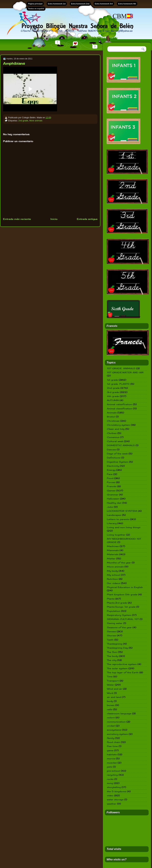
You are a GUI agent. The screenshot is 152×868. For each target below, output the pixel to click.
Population (114, 611)
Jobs (110, 507)
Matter (111, 559)
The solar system (117, 668)
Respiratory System (119, 615)
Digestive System (118, 462)
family (111, 738)
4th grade (113, 396)
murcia (111, 758)
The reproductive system (122, 664)
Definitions (114, 458)
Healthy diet (114, 503)
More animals (36, 121)
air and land (114, 697)
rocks (110, 779)
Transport (113, 681)
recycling (112, 775)
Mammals (113, 550)
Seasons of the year (119, 627)
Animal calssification (119, 404)
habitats (112, 754)
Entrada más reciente (17, 219)
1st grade (112, 380)
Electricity (113, 466)
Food (110, 478)
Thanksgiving (115, 644)
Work (110, 693)
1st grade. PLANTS (118, 384)
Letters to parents (118, 519)
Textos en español (36, 9)
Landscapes (114, 515)
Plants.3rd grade (117, 603)
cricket (111, 726)
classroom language (119, 713)
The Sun (112, 652)
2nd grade (23, 121)
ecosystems (114, 730)
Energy (111, 470)
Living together (116, 535)
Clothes (112, 433)
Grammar (113, 495)
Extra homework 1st (57, 4)
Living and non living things (124, 527)
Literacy (112, 523)
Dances (111, 450)
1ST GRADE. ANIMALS (121, 368)
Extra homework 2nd (80, 4)
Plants (111, 599)
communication (116, 722)
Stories (111, 635)
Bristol (111, 417)
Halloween (113, 499)
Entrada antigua (87, 219)
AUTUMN (113, 400)
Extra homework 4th (127, 4)
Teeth (110, 640)
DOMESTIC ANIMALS (121, 445)
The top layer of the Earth (123, 672)
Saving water (115, 623)
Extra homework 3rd (104, 4)
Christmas (113, 421)
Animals (112, 413)
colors (111, 717)
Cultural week (115, 441)
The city (112, 660)
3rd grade (113, 392)
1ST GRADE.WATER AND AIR (125, 372)
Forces (111, 482)
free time (112, 746)
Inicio (54, 219)
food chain (113, 742)
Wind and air (115, 689)
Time (110, 676)
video (110, 795)
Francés (112, 486)
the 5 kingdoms (117, 791)
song (110, 783)
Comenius (113, 437)
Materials (113, 554)
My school (113, 575)
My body (112, 571)
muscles (112, 763)
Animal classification (119, 409)
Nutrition (112, 579)
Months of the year (119, 563)
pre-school (113, 771)
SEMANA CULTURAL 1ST (123, 619)
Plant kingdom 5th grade (122, 594)
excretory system (117, 734)
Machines (113, 546)
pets (110, 767)
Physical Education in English (125, 587)
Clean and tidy (116, 429)
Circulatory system (118, 425)
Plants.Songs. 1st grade (121, 607)
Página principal (35, 4)
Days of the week (117, 454)
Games (111, 491)
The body (112, 656)
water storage (115, 799)
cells (110, 709)
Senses (111, 631)
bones (111, 705)
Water (110, 685)
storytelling (114, 787)
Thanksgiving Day (117, 648)
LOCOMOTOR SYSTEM (122, 511)
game (110, 750)
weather (112, 804)
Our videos (113, 583)
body (110, 701)
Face (110, 474)
